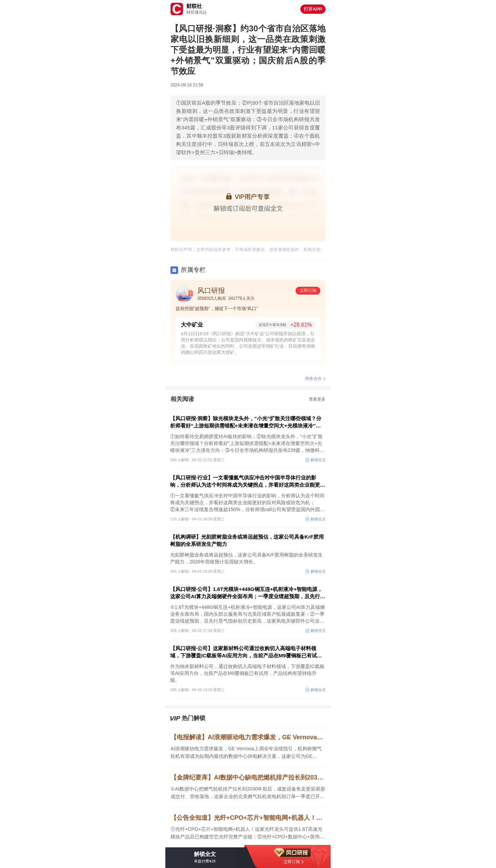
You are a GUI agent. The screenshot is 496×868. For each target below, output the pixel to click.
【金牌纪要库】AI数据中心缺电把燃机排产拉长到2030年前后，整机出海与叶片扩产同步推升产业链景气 (248, 777)
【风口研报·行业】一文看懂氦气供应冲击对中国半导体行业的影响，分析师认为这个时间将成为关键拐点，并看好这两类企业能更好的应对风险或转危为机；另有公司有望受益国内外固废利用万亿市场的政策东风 (248, 481)
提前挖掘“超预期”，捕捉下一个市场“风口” (217, 309)
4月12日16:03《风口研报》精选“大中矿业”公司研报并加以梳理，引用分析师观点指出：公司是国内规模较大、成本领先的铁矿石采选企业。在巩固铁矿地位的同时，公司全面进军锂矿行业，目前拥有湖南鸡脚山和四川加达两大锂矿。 (248, 343)
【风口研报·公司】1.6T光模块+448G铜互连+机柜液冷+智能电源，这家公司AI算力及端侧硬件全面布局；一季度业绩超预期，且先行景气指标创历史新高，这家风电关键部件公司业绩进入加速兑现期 (248, 593)
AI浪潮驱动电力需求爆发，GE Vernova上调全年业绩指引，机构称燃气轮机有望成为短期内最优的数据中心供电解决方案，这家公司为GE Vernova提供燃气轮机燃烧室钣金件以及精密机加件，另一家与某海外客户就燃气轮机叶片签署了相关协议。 (247, 753)
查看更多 (317, 399)
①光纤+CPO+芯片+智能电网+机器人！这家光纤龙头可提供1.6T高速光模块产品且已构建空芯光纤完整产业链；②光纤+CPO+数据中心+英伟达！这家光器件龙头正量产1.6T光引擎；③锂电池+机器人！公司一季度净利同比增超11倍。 (247, 833)
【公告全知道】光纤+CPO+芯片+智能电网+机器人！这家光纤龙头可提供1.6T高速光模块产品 (248, 818)
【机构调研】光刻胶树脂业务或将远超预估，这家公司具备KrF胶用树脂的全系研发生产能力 (247, 540)
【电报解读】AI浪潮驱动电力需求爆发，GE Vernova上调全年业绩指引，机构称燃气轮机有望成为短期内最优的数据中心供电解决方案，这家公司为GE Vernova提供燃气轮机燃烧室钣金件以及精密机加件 (248, 737)
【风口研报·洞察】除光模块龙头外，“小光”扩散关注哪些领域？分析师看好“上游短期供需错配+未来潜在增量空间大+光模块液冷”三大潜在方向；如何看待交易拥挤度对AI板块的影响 (246, 422)
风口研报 (211, 290)
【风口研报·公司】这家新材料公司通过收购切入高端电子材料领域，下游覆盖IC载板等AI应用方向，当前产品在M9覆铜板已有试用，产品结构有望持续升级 (244, 652)
